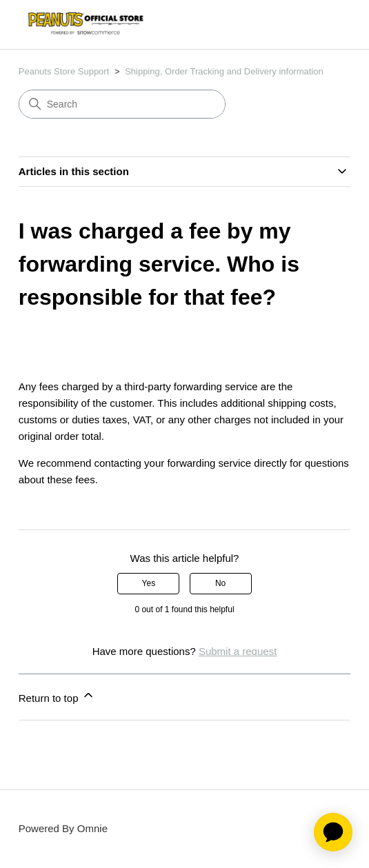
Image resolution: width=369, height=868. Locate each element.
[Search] (122, 104)
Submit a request (238, 651)
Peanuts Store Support (64, 71)
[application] (333, 832)
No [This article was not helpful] (220, 583)
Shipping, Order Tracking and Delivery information (224, 71)
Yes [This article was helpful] (149, 583)
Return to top (57, 696)
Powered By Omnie (63, 828)
